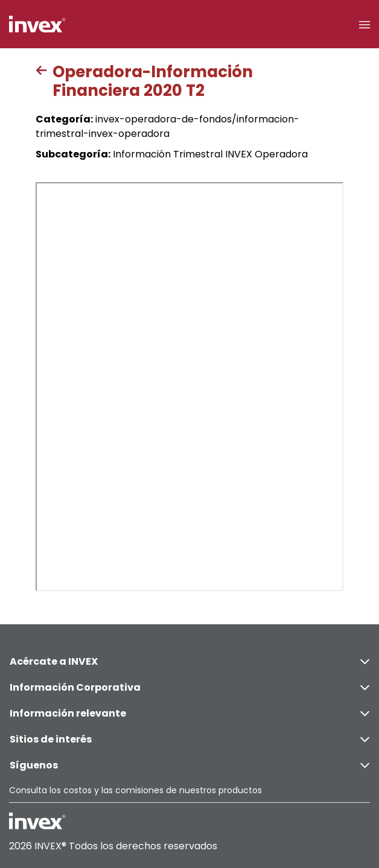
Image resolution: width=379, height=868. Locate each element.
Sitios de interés (189, 739)
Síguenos (189, 765)
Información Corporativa (189, 687)
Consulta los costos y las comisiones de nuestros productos (135, 790)
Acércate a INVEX (189, 661)
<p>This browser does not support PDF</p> (189, 387)
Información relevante (189, 713)
